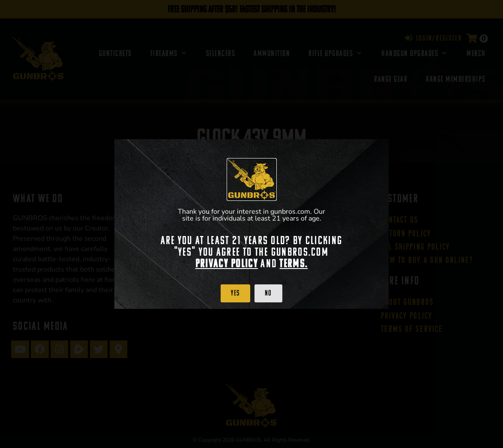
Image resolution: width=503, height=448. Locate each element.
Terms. (293, 263)
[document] (251, 224)
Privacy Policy (227, 263)
